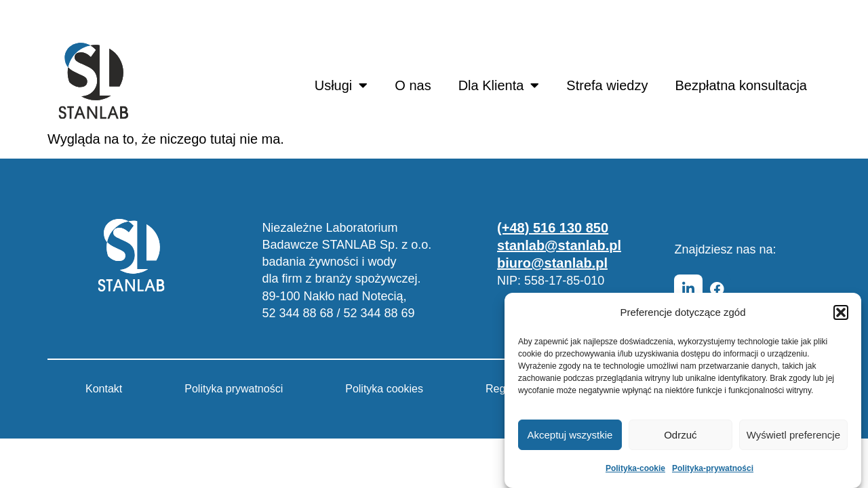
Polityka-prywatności (713, 468)
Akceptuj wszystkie (570, 435)
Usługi (341, 85)
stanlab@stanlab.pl (559, 245)
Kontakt (104, 389)
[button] (841, 312)
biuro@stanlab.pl (552, 263)
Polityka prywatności (234, 389)
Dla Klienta (499, 85)
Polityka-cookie (635, 468)
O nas (413, 85)
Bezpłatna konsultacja (741, 85)
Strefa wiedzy (607, 85)
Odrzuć (680, 435)
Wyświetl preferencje (793, 435)
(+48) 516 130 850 (553, 228)
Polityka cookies (384, 389)
